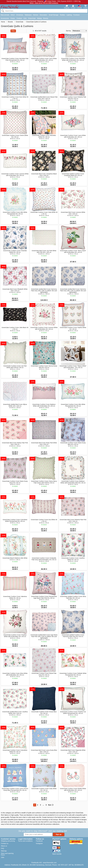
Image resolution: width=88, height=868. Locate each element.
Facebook (39, 841)
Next (51, 805)
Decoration (43, 15)
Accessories (5, 18)
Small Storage (54, 15)
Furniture (77, 15)
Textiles (62, 15)
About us (4, 846)
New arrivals (5, 15)
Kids (25, 18)
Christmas (20, 15)
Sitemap (4, 851)
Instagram (39, 843)
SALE (13, 15)
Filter (13, 31)
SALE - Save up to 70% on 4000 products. (44, 3)
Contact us (5, 843)
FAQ (2, 848)
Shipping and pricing (8, 841)
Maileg (39, 18)
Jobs (3, 857)
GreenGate (32, 18)
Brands (46, 18)
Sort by (68, 31)
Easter (13, 18)
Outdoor (19, 18)
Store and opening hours (7, 854)
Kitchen (36, 15)
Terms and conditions (25, 841)
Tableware (28, 15)
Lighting (69, 15)
